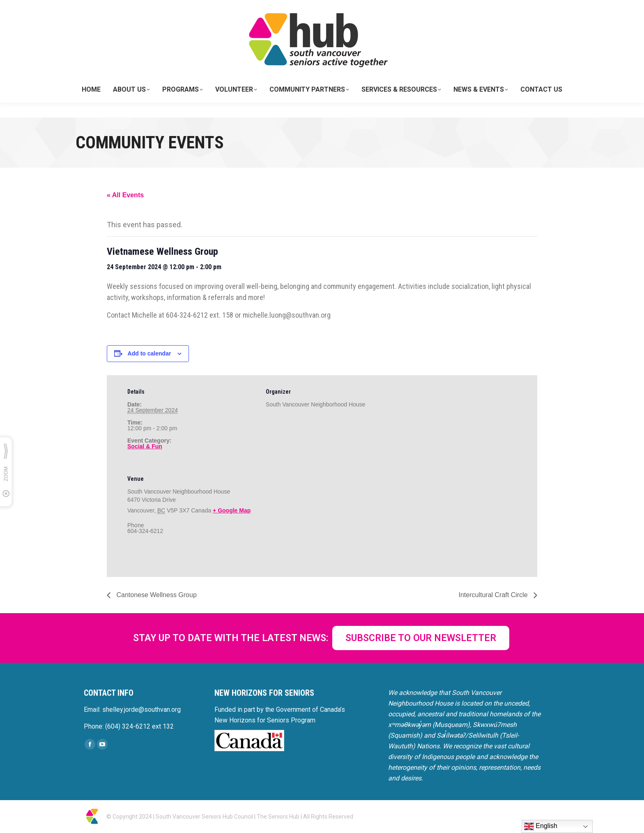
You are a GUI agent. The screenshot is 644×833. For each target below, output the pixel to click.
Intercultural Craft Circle (494, 595)
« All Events (125, 195)
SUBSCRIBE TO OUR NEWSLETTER (421, 638)
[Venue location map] (309, 519)
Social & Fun (145, 446)
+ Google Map (232, 510)
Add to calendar (149, 353)
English (541, 826)
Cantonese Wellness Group (156, 595)
